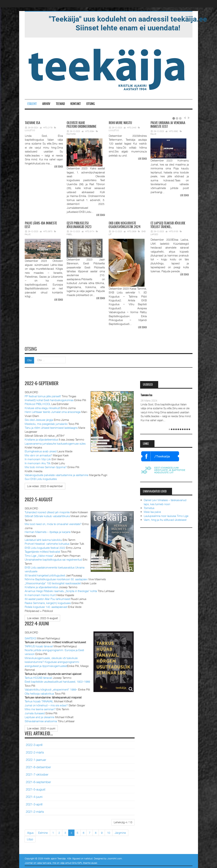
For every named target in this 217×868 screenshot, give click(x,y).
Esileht (32, 104)
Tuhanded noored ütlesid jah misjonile (47, 511)
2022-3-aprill (34, 744)
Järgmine (120, 832)
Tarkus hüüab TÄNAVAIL (39, 701)
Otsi (29, 360)
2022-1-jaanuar (36, 759)
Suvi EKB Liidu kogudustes (41, 478)
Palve (153, 134)
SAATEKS (30, 638)
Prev (185, 118)
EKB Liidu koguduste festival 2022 (45, 547)
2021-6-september (38, 781)
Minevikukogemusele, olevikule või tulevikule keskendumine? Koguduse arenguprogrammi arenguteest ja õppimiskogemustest (52, 661)
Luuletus (30, 130)
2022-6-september (42, 383)
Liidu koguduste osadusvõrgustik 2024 (125, 225)
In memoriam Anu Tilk (38, 462)
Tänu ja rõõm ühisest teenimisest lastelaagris (51, 427)
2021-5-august (36, 789)
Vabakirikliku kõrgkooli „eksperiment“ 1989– (51, 689)
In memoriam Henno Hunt (40, 594)
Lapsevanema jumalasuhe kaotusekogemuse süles (55, 443)
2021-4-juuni (34, 796)
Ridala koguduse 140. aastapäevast (46, 606)
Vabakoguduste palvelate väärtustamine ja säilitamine (57, 474)
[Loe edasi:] (45, 486)
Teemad (60, 104)
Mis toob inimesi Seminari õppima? (46, 466)
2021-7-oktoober (37, 774)
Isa (33, 123)
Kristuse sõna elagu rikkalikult (42, 407)
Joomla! (29, 862)
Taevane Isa (146, 395)
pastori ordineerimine (81, 125)
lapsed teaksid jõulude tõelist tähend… (168, 225)
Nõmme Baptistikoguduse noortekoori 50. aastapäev (56, 579)
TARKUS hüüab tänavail (39, 645)
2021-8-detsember (38, 766)
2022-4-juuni (37, 623)
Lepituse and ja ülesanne (40, 716)
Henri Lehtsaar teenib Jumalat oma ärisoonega (53, 411)
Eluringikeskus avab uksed (41, 451)
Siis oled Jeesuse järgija (39, 419)
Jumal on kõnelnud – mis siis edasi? (46, 705)
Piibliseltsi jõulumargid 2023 (79, 225)
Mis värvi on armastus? (38, 455)
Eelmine (43, 832)
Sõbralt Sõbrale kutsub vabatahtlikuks (47, 515)
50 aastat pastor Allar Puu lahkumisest (47, 598)
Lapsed (154, 234)
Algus (30, 832)
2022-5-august (39, 499)
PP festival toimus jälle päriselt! (43, 395)
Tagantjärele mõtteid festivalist (42, 551)
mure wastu (120, 123)
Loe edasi (59, 167)
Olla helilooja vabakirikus (39, 693)
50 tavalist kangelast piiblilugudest (45, 575)
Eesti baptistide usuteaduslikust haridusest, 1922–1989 (57, 681)
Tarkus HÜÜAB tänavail (38, 677)
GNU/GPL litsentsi (81, 862)
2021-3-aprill (34, 804)
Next (188, 118)
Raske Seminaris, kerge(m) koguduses (48, 602)
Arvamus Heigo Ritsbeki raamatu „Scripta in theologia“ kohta (61, 590)
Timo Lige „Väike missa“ (39, 555)
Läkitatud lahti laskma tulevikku (43, 539)
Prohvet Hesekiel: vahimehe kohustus (47, 543)
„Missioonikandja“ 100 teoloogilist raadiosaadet (53, 582)
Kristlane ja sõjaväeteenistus (41, 439)
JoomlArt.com (115, 858)
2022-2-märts (35, 752)
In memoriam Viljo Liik (38, 459)
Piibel (69, 234)
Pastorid (71, 134)
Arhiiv (46, 104)
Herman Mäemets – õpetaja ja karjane (48, 531)
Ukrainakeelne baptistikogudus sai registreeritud (53, 559)
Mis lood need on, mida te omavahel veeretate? (53, 523)
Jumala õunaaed (35, 712)
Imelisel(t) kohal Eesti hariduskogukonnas (49, 399)
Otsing (91, 104)
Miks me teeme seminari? (40, 708)
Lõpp (30, 838)
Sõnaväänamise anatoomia (41, 720)
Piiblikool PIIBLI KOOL (38, 403)
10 (109, 832)
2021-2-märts (35, 811)
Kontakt (76, 104)
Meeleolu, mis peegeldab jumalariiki (46, 423)
